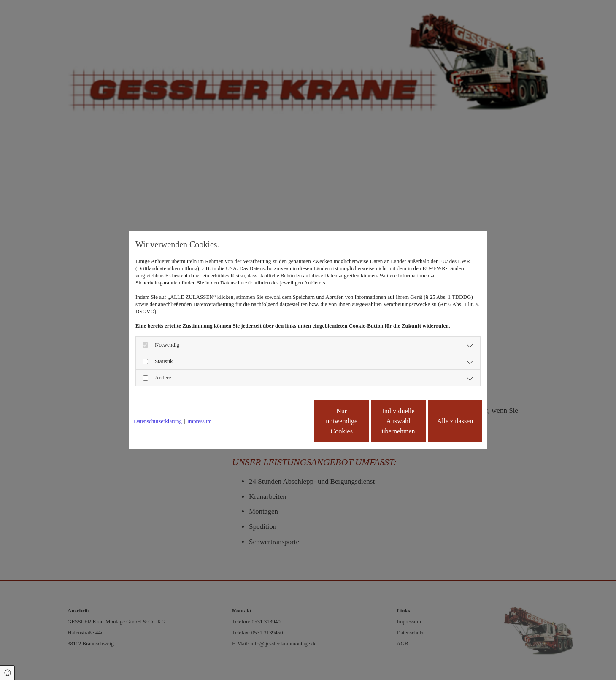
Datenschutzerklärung (158, 421)
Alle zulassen (443, 421)
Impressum (200, 421)
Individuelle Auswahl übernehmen (363, 421)
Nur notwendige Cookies (283, 421)
